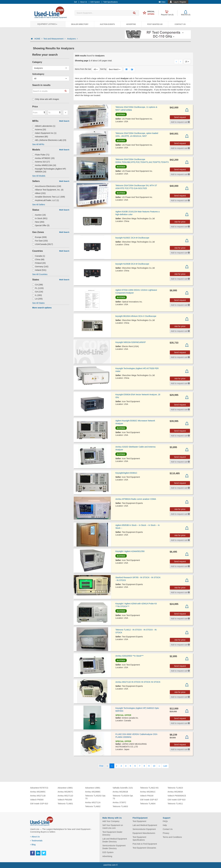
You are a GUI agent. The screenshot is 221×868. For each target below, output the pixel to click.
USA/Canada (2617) (43, 244)
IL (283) (37, 295)
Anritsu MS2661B (120, 792)
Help (165, 825)
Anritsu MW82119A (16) (44, 165)
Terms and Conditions (172, 837)
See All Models (39, 176)
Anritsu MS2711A (93, 802)
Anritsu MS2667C (65, 792)
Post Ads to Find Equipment (145, 844)
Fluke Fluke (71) (41, 155)
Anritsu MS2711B (38, 796)
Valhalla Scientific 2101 (123, 788)
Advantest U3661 (65, 788)
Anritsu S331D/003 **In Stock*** (129, 656)
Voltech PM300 (37, 800)
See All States (38, 303)
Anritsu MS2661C (148, 792)
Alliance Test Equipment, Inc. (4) (48, 190)
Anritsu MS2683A (175, 792)
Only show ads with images (46, 99)
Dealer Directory (80, 24)
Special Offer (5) (41, 225)
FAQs (165, 821)
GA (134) (38, 292)
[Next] (159, 766)
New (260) (38, 222)
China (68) (38, 259)
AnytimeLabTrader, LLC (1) (46, 200)
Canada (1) (39, 256)
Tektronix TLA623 (175, 788)
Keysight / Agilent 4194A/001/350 (130, 551)
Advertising (107, 856)
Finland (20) (39, 263)
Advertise (131, 24)
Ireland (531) (39, 270)
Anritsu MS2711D (65, 796)
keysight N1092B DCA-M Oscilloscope (132, 264)
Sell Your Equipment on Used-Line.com (113, 827)
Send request (180, 117)
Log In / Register (180, 2)
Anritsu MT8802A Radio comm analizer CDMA (136, 499)
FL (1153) (38, 288)
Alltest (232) (39, 193)
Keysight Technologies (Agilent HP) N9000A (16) (49, 170)
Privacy (166, 833)
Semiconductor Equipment (144, 829)
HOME (38, 39)
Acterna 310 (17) (41, 162)
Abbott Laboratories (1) (44, 126)
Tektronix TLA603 (120, 806)
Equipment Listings (47, 24)
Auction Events (107, 24)
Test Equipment (139, 821)
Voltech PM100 (147, 796)
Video (162, 2)
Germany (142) (40, 267)
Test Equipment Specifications (139, 838)
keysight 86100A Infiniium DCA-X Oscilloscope (136, 316)
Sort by (103, 69)
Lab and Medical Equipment (145, 825)
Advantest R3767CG (39, 788)
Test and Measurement (55, 39)
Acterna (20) (39, 130)
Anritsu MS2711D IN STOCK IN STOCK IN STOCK (138, 682)
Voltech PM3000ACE (177, 796)
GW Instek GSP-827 (149, 800)
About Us (35, 837)
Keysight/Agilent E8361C (126, 473)
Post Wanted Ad (155, 24)
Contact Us (180, 24)
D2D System (108, 852)
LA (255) (37, 299)
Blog (33, 845)
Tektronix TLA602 (93, 806)
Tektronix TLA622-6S (149, 788)
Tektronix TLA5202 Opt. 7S (95, 797)
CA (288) (38, 285)
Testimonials (36, 841)
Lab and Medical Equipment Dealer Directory (115, 840)
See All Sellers (39, 205)
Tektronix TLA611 (175, 804)
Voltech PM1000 (65, 800)
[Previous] (107, 766)
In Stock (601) (40, 218)
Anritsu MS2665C (38, 792)
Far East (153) (40, 241)
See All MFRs (38, 144)
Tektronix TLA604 (148, 804)
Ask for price (180, 222)
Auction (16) (39, 215)
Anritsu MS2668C (93, 792)
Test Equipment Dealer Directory (112, 833)
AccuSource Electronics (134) (47, 186)
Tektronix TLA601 (65, 804)
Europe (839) (39, 237)
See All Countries (40, 274)
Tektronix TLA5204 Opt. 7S (123, 797)
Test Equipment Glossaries (144, 848)
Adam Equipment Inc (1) (44, 133)
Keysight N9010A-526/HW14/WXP (131, 342)
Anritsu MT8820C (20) (43, 158)
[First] (101, 766)
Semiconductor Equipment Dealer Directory (114, 847)
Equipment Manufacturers (144, 833)
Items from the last (83, 69)
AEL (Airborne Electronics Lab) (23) (49, 140)
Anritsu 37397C (119, 802)
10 (154, 766)
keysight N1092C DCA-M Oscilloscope (132, 238)
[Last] (165, 766)
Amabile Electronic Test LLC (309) (49, 197)
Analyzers (72, 39)
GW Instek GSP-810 (39, 804)
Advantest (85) (40, 137)
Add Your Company (111, 821)
